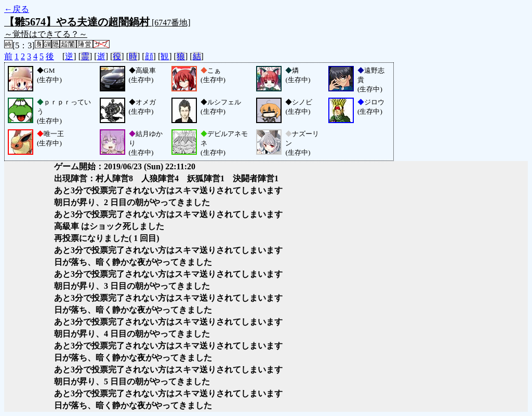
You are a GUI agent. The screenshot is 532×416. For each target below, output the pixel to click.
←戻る (17, 9)
